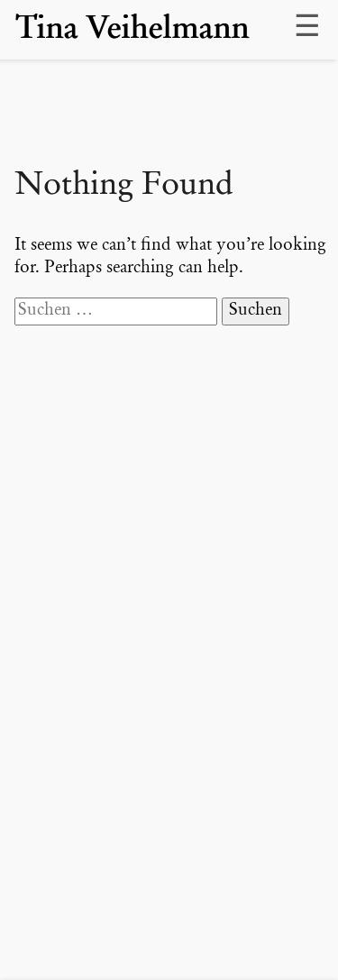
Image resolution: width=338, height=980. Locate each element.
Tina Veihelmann (132, 30)
